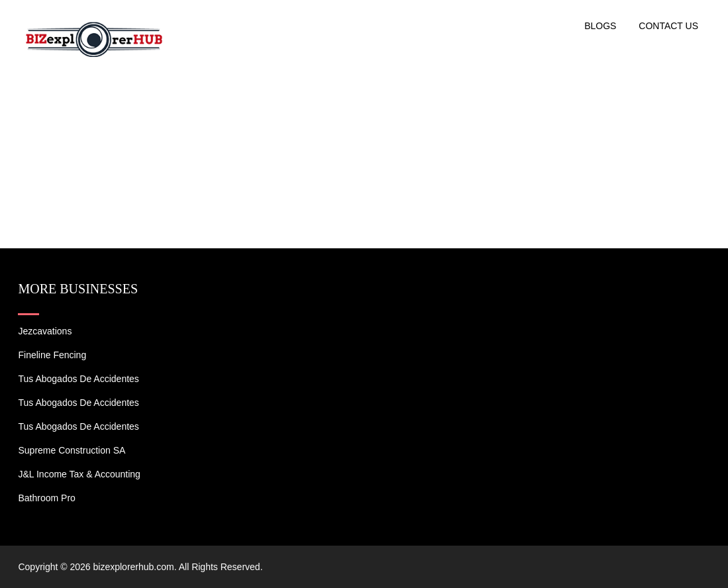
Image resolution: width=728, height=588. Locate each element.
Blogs (600, 26)
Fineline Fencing (52, 355)
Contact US (668, 26)
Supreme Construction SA (72, 450)
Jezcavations (45, 331)
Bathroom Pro (46, 498)
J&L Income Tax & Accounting (79, 474)
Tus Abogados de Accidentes (78, 379)
